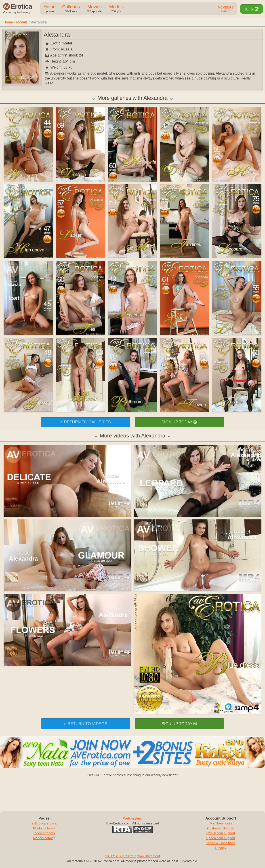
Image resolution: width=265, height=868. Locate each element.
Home (49, 9)
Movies (94, 9)
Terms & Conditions (221, 843)
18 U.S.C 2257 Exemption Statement (132, 856)
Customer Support (221, 828)
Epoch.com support (221, 838)
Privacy (221, 848)
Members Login (226, 9)
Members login (221, 823)
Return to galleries (85, 422)
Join (251, 9)
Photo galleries (44, 828)
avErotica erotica (44, 823)
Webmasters (132, 818)
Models (116, 9)
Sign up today (179, 422)
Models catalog (44, 838)
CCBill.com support (221, 833)
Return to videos (85, 724)
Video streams (44, 833)
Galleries (71, 9)
